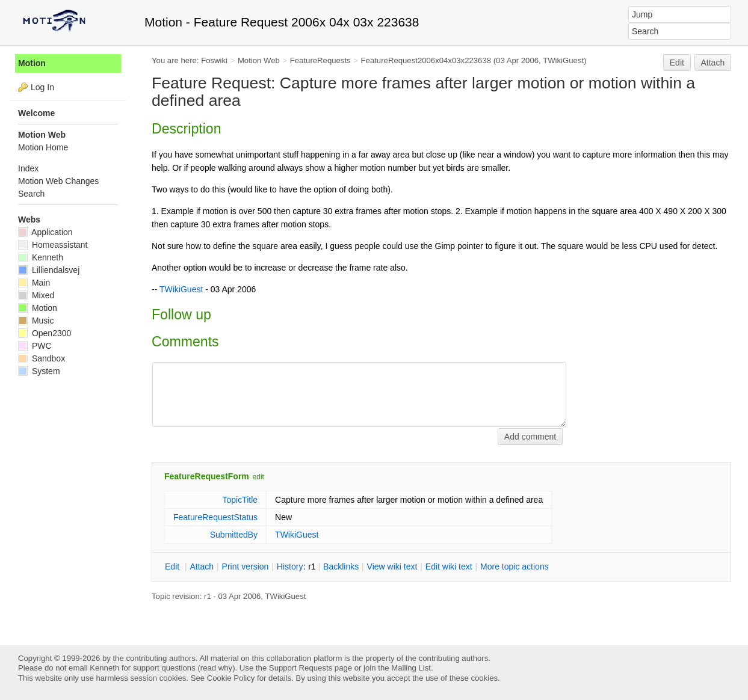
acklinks (341, 566)
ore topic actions (515, 566)
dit (173, 566)
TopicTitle (240, 500)
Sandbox (42, 358)
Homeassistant (53, 245)
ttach (202, 566)
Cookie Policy (231, 678)
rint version (246, 566)
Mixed (36, 295)
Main (34, 283)
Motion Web (259, 60)
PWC (35, 346)
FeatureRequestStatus (215, 517)
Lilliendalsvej (49, 270)
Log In (42, 87)
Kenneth (41, 257)
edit (258, 477)
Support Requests (301, 668)
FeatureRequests (320, 60)
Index (28, 168)
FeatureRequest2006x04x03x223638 (426, 60)
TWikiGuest (563, 60)
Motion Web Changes (58, 181)
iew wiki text (392, 566)
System (39, 371)
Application (45, 232)
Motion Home (43, 147)
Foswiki (214, 60)
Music (36, 321)
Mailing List (411, 668)
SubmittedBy (234, 535)
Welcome (36, 113)
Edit (677, 63)
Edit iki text (449, 566)
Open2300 (45, 333)
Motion (32, 63)
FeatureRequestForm (207, 476)
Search (31, 194)
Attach (713, 63)
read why (216, 668)
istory (290, 566)
